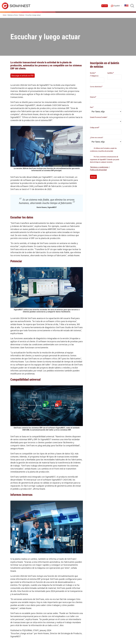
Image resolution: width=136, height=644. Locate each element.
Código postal (95, 127)
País (92, 107)
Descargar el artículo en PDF (23, 76)
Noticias (22, 15)
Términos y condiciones (99, 167)
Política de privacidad (98, 170)
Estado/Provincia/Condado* (99, 117)
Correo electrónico (96, 86)
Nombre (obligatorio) (94, 74)
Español (115, 6)
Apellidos (111, 73)
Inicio (5, 15)
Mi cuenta (105, 6)
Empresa (93, 97)
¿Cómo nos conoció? (97, 138)
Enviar (93, 177)
